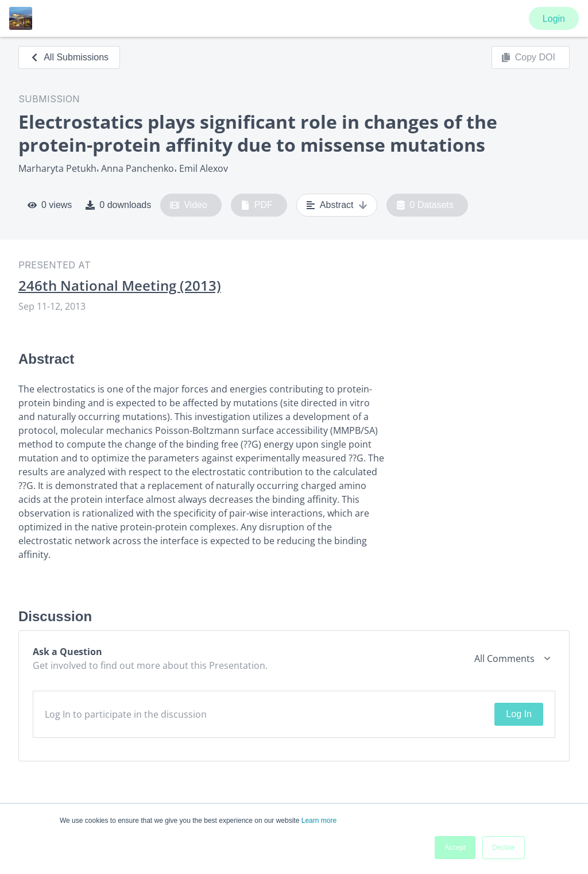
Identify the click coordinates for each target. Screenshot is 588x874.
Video (189, 205)
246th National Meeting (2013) (120, 286)
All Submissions (69, 57)
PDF (257, 205)
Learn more (319, 821)
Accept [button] (455, 848)
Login (554, 19)
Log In (519, 714)
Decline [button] (504, 848)
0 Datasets (425, 205)
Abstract (337, 205)
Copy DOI (528, 57)
